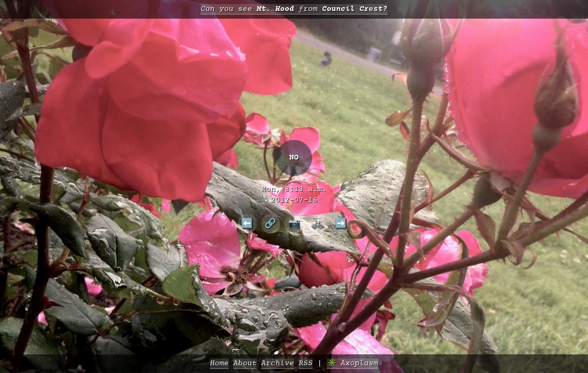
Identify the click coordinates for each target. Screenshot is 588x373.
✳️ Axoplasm (352, 363)
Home (219, 363)
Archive (278, 363)
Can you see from (294, 9)
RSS (306, 363)
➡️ (341, 223)
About (245, 363)
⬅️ (247, 223)
